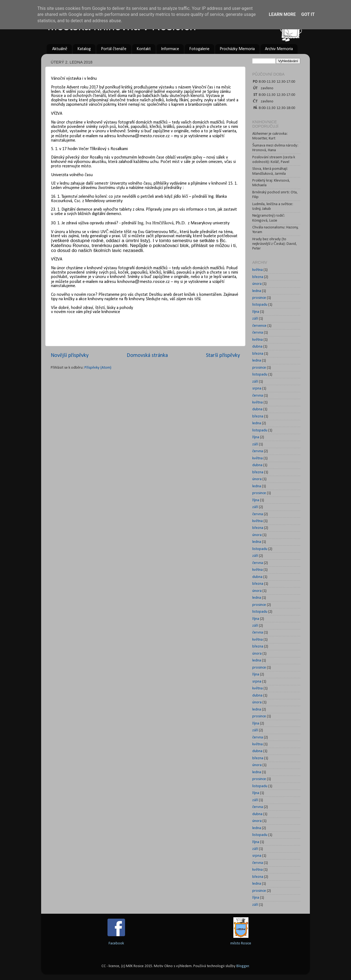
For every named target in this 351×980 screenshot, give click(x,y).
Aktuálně (60, 49)
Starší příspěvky (223, 356)
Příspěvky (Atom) (98, 368)
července (259, 326)
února (257, 284)
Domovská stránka (147, 356)
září (255, 319)
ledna (257, 291)
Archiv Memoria (279, 49)
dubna (257, 347)
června (258, 333)
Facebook (116, 943)
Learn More (282, 14)
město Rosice (241, 943)
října (256, 312)
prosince (259, 298)
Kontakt (144, 49)
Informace (170, 49)
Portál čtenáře (114, 49)
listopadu (260, 305)
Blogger (243, 966)
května (257, 270)
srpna (257, 389)
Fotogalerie (199, 49)
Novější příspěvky (70, 356)
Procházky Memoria (237, 49)
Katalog (84, 49)
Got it (308, 14)
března (258, 277)
